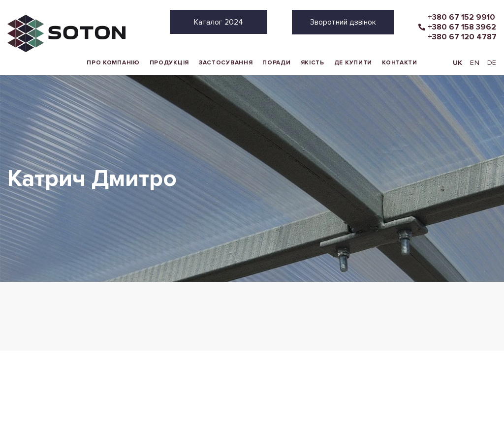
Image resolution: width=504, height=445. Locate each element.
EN (475, 63)
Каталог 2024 (219, 22)
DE (492, 63)
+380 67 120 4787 (462, 37)
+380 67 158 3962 (462, 27)
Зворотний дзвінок (343, 22)
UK (458, 63)
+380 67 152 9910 (461, 17)
